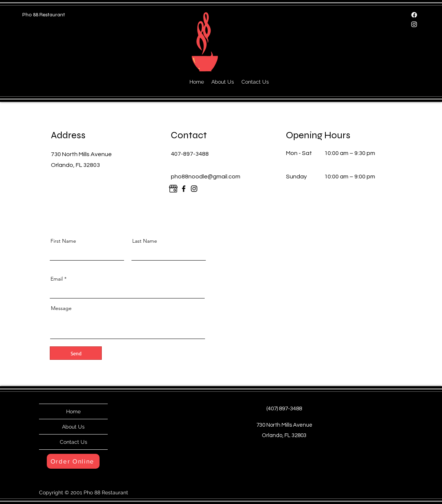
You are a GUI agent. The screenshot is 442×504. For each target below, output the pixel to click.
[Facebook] (414, 15)
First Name (63, 241)
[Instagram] (414, 24)
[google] (173, 189)
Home (73, 411)
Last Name (145, 241)
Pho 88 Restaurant (44, 15)
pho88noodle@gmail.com (206, 177)
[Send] (76, 353)
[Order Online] (73, 461)
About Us (73, 427)
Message (61, 308)
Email (57, 279)
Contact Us (74, 442)
